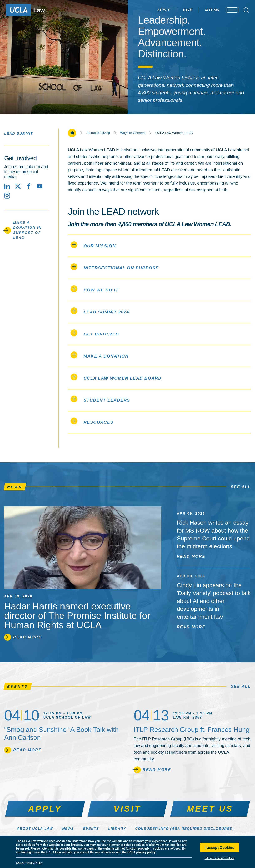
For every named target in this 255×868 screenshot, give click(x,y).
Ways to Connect (133, 133)
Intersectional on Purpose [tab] (115, 267)
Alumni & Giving (98, 133)
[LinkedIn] (7, 186)
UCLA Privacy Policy (29, 863)
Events (91, 829)
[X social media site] (18, 186)
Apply (153, 10)
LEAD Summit (19, 133)
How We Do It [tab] (95, 289)
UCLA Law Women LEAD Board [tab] (116, 377)
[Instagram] (7, 196)
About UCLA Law (35, 829)
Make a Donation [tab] (100, 355)
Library (117, 829)
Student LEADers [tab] (100, 399)
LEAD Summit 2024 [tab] (100, 311)
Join (73, 224)
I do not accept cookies (220, 858)
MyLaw (202, 10)
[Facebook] (29, 186)
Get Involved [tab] (95, 333)
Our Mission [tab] (93, 245)
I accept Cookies (219, 848)
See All (241, 487)
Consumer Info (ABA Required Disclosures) (184, 829)
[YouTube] (40, 186)
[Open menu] (230, 10)
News (68, 829)
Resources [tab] (92, 421)
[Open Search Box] (246, 10)
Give (177, 10)
